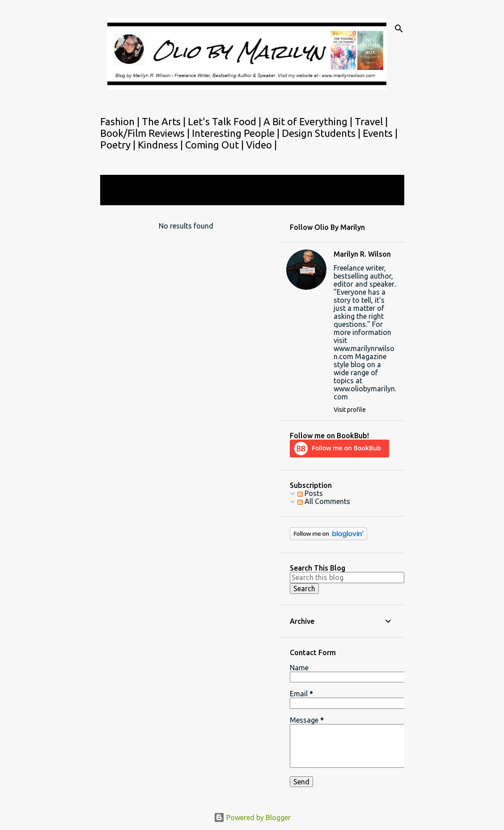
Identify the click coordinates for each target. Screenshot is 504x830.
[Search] (399, 29)
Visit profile (350, 410)
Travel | (371, 121)
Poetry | (119, 145)
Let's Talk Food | (226, 121)
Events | (380, 133)
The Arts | (165, 121)
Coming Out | (216, 145)
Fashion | (121, 121)
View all (119, 197)
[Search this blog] (347, 577)
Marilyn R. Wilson (362, 254)
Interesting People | (237, 133)
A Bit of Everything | (309, 121)
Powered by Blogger (252, 817)
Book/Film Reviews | (146, 133)
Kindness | (161, 145)
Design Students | (322, 133)
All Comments (324, 501)
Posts (310, 493)
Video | (261, 145)
